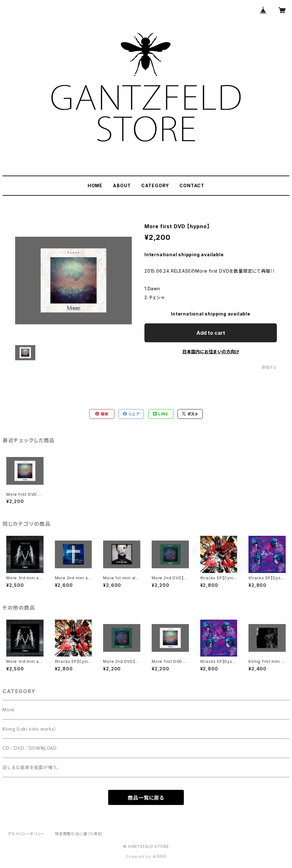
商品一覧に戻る (146, 798)
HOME (95, 185)
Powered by (146, 856)
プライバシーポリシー (26, 834)
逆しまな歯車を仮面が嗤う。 (31, 767)
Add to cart (211, 333)
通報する (269, 367)
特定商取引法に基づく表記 (79, 834)
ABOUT (122, 185)
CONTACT (192, 185)
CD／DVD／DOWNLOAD (30, 748)
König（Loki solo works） (30, 729)
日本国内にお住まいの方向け (211, 352)
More (9, 710)
